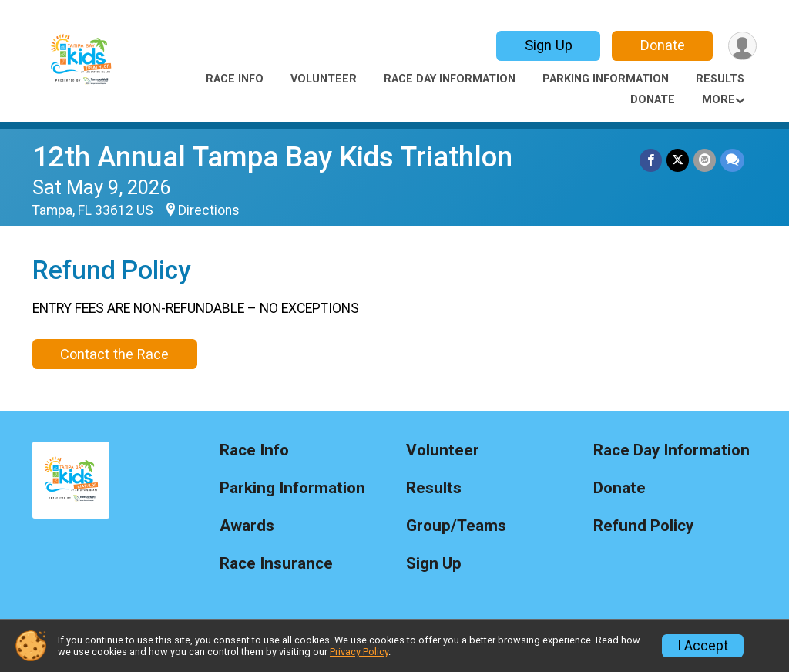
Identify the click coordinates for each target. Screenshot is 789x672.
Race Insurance (276, 564)
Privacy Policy (359, 652)
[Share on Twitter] (678, 160)
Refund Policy (643, 526)
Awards (247, 526)
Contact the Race (114, 354)
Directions (209, 210)
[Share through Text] (732, 160)
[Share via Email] (705, 160)
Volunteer (324, 79)
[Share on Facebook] (651, 160)
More (718, 100)
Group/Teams (456, 526)
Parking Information (606, 79)
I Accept (703, 646)
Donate (663, 45)
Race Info (235, 79)
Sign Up (549, 45)
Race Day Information (450, 79)
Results (720, 79)
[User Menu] (742, 46)
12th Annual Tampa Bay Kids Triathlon (272, 157)
